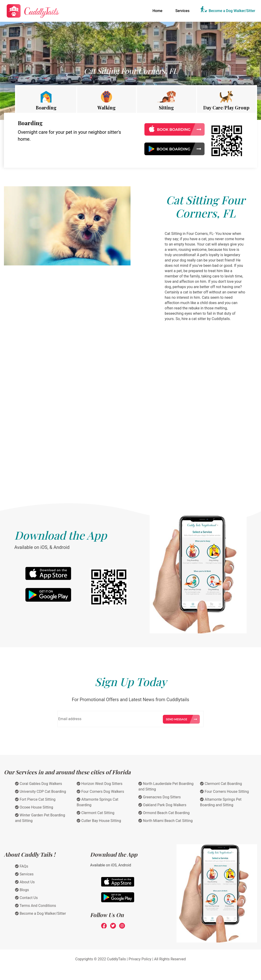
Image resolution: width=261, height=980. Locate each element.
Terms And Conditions (36, 906)
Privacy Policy (140, 959)
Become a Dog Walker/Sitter (232, 11)
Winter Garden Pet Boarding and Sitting (40, 818)
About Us (25, 882)
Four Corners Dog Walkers (100, 792)
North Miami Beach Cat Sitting (165, 821)
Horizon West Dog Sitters (100, 784)
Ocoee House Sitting (34, 807)
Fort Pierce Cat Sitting (35, 799)
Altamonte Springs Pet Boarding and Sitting (221, 802)
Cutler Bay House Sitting (99, 821)
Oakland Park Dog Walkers (162, 805)
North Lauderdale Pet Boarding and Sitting (166, 786)
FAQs (22, 866)
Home (158, 10)
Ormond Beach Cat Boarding (164, 813)
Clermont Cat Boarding (221, 784)
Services (182, 11)
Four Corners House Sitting (225, 792)
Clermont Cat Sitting (96, 813)
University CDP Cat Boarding (41, 792)
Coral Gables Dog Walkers (39, 784)
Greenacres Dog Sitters (160, 797)
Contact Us (26, 898)
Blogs (22, 890)
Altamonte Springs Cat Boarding (97, 802)
